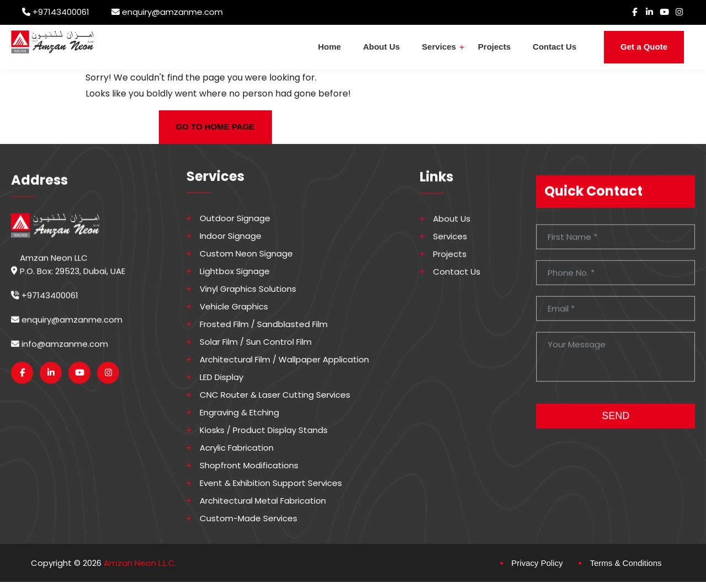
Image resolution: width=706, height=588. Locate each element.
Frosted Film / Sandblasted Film (264, 324)
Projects (494, 47)
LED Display (221, 377)
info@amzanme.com (60, 351)
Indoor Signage (231, 236)
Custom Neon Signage (246, 253)
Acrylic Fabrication (237, 447)
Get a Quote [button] (644, 47)
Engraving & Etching (239, 412)
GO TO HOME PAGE (215, 127)
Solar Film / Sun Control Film (256, 341)
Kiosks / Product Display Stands (264, 430)
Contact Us (555, 47)
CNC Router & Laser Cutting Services (275, 394)
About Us (381, 47)
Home (330, 47)
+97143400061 (61, 12)
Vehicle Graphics (234, 306)
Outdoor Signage (235, 218)
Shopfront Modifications (249, 465)
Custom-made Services (248, 518)
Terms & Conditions (625, 562)
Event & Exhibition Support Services (271, 483)
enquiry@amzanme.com (172, 12)
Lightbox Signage (235, 271)
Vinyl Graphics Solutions (248, 288)
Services (439, 47)
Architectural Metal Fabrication (263, 500)
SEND (616, 423)
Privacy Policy (537, 562)
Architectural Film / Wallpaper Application (284, 359)
